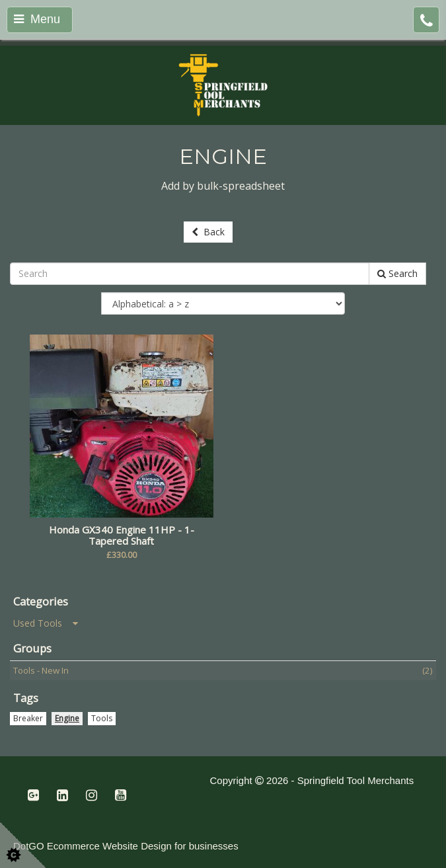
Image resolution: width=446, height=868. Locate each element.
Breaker (28, 718)
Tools (102, 718)
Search (397, 273)
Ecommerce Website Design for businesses (143, 846)
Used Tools (46, 623)
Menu (37, 19)
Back (208, 232)
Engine (67, 718)
